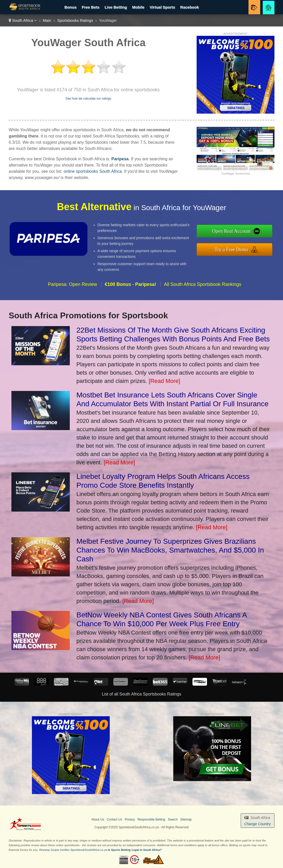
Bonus (70, 7)
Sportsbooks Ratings (75, 20)
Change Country (258, 824)
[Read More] (164, 381)
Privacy (130, 819)
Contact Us (114, 819)
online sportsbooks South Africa (93, 171)
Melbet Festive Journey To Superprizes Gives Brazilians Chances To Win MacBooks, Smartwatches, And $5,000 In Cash (170, 550)
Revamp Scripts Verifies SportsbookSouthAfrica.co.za (73, 850)
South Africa (23, 20)
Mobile (138, 7)
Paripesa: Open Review (73, 293)
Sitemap (186, 819)
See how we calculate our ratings (88, 99)
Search (173, 819)
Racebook (190, 7)
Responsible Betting (151, 819)
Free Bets (91, 7)
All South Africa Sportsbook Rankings (203, 293)
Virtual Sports (162, 7)
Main (47, 20)
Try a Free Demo (241, 248)
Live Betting (116, 7)
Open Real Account (241, 232)
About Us (98, 819)
